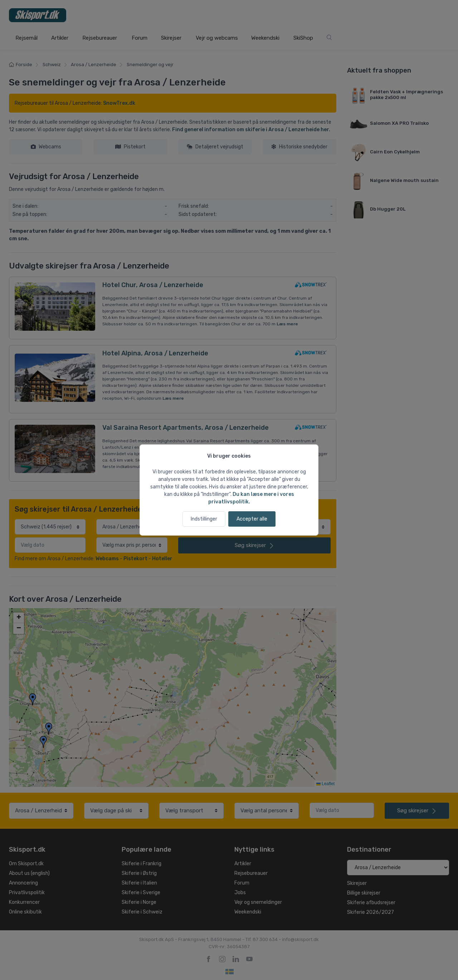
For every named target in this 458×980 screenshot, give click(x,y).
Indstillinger (204, 519)
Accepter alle (252, 519)
